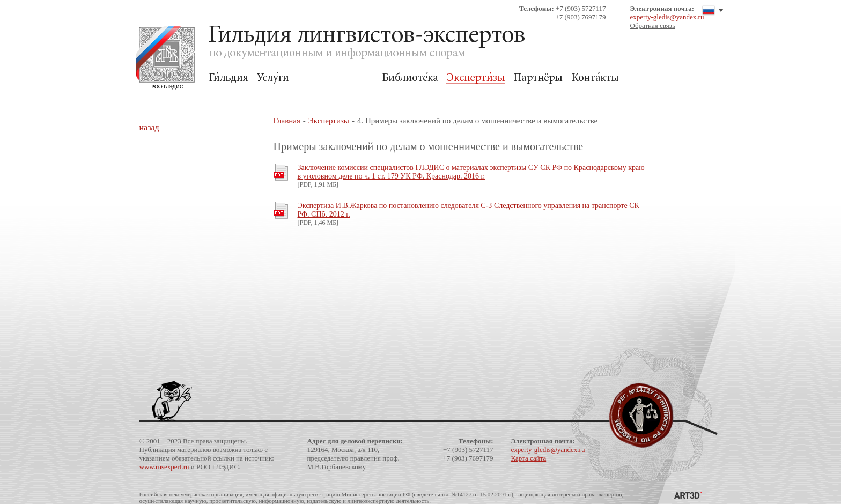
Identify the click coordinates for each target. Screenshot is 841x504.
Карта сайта (529, 458)
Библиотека (410, 78)
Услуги (273, 78)
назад (149, 127)
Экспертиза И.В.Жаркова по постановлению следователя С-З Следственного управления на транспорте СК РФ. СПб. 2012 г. (469, 210)
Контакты (595, 78)
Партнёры (538, 78)
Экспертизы (476, 78)
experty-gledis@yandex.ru (667, 17)
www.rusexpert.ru (164, 467)
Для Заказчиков (335, 78)
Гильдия (229, 78)
